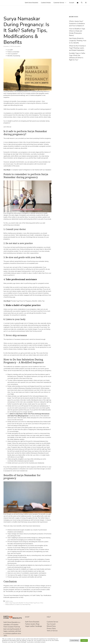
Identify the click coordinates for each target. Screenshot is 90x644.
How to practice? (12, 54)
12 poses (33, 91)
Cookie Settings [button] (74, 640)
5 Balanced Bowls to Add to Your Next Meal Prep (18, 605)
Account (72, 3)
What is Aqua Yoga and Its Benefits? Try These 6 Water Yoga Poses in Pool (24, 603)
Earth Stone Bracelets (32, 3)
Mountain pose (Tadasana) (15, 376)
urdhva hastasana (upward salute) (23, 380)
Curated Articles (46, 3)
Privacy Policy (51, 628)
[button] (86, 3)
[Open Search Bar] (82, 3)
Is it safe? (10, 50)
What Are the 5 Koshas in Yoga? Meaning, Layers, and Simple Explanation (77, 48)
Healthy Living (9, 601)
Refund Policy (51, 626)
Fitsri (22, 597)
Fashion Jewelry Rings (32, 624)
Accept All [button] (84, 640)
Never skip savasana (16, 335)
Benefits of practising (14, 56)
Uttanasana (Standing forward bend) (29, 388)
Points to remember (13, 52)
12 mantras (32, 95)
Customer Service (61, 3)
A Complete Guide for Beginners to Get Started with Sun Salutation (31, 170)
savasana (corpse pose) (22, 339)
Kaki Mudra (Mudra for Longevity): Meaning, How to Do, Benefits (78, 41)
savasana (8, 471)
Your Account (51, 624)
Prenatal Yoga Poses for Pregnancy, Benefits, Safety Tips (28, 301)
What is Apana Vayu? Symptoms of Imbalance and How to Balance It (77, 23)
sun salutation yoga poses (20, 367)
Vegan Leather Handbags (34, 626)
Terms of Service (52, 631)
